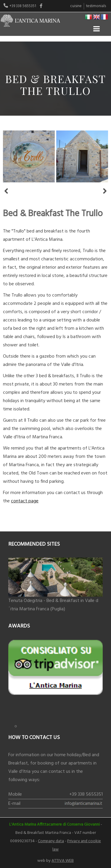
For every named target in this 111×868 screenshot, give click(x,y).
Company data (51, 841)
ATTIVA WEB (63, 861)
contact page (25, 501)
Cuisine (76, 6)
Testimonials (96, 6)
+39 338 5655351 (86, 794)
